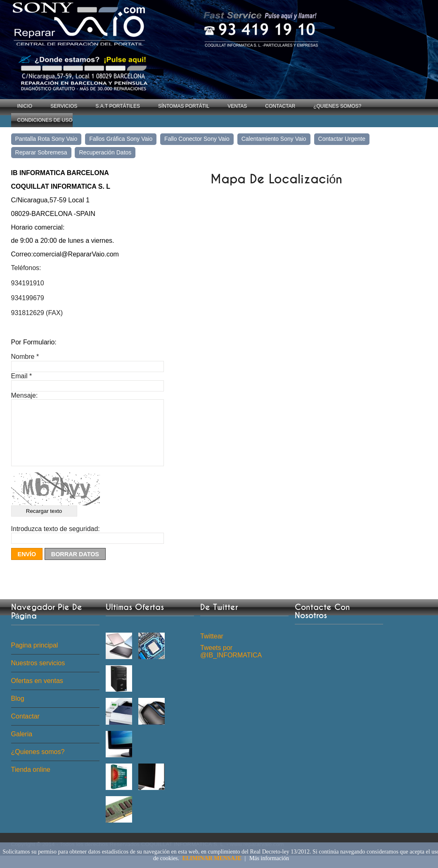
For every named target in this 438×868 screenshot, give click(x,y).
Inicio (25, 106)
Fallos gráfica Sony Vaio (121, 139)
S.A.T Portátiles (118, 106)
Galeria (22, 746)
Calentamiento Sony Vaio (274, 139)
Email (22, 376)
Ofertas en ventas (37, 693)
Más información (269, 858)
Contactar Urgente (342, 139)
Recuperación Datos (105, 152)
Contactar (280, 106)
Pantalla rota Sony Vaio (46, 139)
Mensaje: (25, 395)
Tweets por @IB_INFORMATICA (231, 664)
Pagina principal (35, 658)
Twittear (212, 649)
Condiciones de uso (45, 120)
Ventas (237, 106)
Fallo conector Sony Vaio (197, 139)
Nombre (25, 357)
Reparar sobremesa (41, 152)
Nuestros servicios (38, 675)
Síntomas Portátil (184, 106)
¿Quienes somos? (337, 106)
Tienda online (31, 782)
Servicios (64, 106)
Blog (18, 711)
